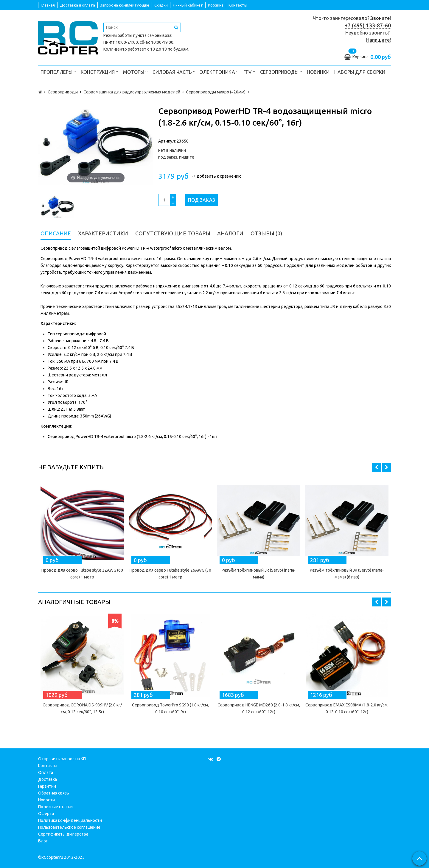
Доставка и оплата (77, 5)
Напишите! (379, 40)
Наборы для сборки (360, 72)
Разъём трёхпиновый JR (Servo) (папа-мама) (259, 574)
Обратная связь (54, 793)
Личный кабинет (188, 5)
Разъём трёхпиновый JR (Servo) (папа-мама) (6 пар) (347, 574)
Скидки (161, 5)
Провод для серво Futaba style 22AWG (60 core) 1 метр (82, 574)
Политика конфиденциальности (70, 820)
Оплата (46, 772)
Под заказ (202, 200)
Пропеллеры (58, 72)
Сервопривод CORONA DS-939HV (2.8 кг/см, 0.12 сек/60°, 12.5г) (82, 708)
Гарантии (47, 786)
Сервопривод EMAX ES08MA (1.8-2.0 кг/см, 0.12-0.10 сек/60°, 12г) (347, 708)
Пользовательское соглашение (69, 827)
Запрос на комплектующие (125, 5)
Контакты (238, 5)
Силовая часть (174, 72)
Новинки (318, 72)
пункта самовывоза (152, 35)
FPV (249, 72)
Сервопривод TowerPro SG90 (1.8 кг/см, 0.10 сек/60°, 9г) (170, 708)
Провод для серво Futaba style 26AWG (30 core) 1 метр (170, 574)
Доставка (48, 779)
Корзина (216, 5)
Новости (46, 800)
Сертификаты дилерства (63, 834)
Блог (43, 841)
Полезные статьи (55, 807)
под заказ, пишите (176, 157)
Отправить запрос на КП (62, 759)
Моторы (135, 72)
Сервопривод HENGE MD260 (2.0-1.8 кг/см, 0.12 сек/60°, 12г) (259, 708)
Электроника (219, 72)
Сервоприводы (281, 72)
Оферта (46, 814)
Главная (48, 5)
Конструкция (100, 72)
